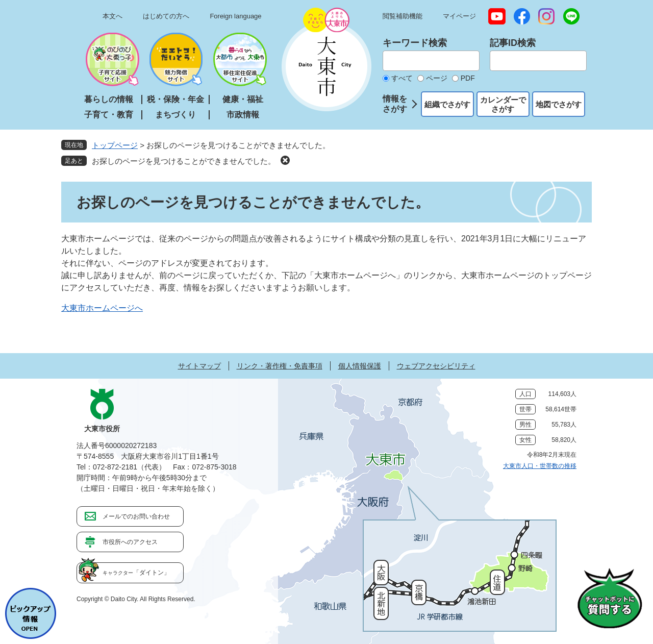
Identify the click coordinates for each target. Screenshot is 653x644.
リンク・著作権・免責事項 (280, 366)
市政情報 (243, 115)
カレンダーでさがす (503, 104)
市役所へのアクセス (130, 542)
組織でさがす (447, 104)
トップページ (115, 145)
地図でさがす (559, 104)
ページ (437, 78)
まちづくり (175, 115)
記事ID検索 (513, 43)
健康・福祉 (243, 99)
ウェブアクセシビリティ (436, 366)
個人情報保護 (360, 366)
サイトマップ (199, 366)
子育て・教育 (109, 115)
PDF (468, 78)
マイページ (459, 16)
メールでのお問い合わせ (136, 516)
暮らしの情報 (109, 99)
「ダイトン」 (136, 573)
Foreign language (235, 16)
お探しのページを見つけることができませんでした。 (184, 161)
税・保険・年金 (175, 99)
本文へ (112, 16)
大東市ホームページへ (102, 308)
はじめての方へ (166, 16)
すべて (402, 78)
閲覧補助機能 (403, 16)
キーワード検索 (415, 43)
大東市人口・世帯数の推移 (540, 466)
